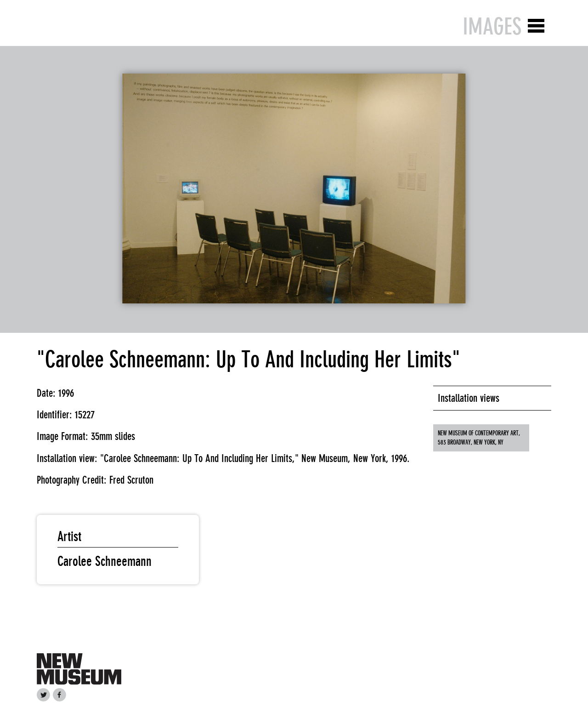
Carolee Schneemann (105, 561)
